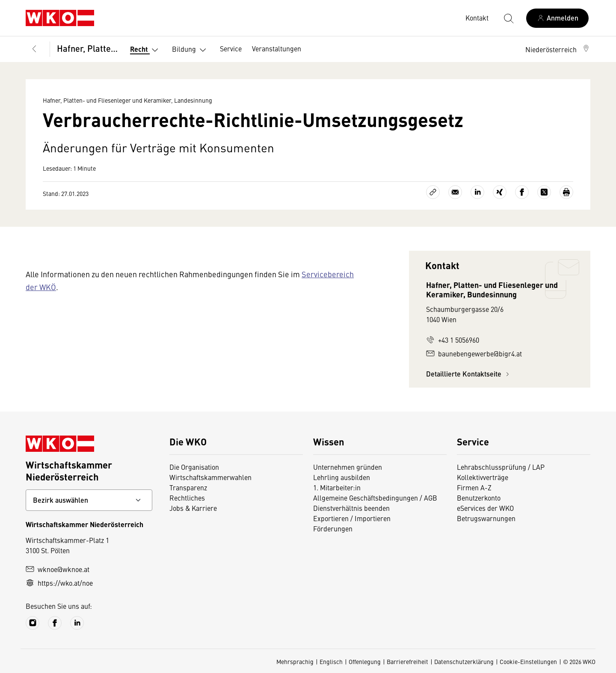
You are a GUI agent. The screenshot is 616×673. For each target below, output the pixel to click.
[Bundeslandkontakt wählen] (89, 500)
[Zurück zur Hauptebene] (34, 49)
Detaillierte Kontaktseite (469, 374)
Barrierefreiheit (407, 661)
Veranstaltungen (277, 48)
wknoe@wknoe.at (58, 569)
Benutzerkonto (479, 498)
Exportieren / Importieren (352, 518)
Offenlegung (365, 661)
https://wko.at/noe (59, 583)
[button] (558, 49)
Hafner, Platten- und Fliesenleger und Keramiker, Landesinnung (87, 48)
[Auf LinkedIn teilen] (477, 192)
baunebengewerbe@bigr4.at (474, 353)
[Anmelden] (557, 18)
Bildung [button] (191, 50)
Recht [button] (146, 50)
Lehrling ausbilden (342, 477)
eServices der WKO (485, 508)
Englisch (331, 661)
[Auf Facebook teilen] (522, 192)
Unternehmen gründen (348, 467)
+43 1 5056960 (453, 340)
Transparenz (188, 487)
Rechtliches (187, 498)
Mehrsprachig (295, 661)
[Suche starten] (508, 18)
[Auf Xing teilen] (500, 192)
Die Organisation (194, 467)
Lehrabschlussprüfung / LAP (501, 467)
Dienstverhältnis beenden (351, 508)
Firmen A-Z (474, 487)
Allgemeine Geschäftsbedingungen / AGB (375, 498)
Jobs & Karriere (193, 508)
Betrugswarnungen (486, 518)
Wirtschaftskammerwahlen (210, 477)
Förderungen (333, 528)
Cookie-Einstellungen (528, 661)
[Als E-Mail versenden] (455, 192)
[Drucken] (566, 192)
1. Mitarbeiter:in (337, 487)
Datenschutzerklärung (464, 661)
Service (231, 48)
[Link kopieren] (433, 192)
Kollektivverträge (483, 477)
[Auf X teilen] (544, 192)
